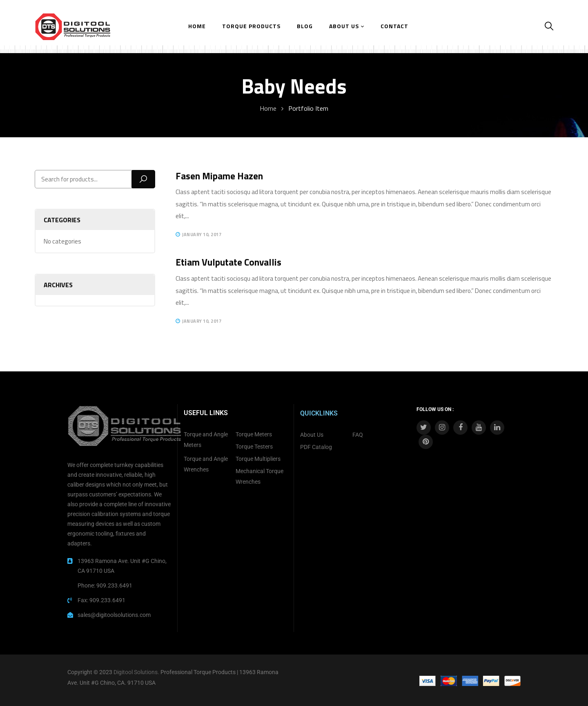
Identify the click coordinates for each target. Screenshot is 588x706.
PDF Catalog (316, 447)
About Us (312, 435)
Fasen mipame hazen (219, 176)
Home (268, 108)
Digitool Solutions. (136, 672)
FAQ (358, 435)
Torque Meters (254, 434)
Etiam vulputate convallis (228, 262)
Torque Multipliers (258, 459)
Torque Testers (254, 447)
